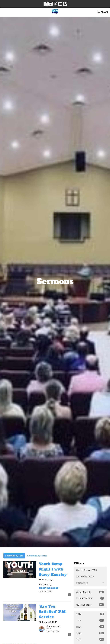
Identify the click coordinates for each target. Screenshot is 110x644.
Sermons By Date (14, 556)
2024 (90, 627)
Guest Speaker (90, 605)
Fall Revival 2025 (85, 577)
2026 (90, 614)
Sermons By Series (37, 556)
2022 (90, 639)
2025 (90, 620)
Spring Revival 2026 (87, 570)
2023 (90, 633)
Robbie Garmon (90, 598)
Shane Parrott (90, 592)
